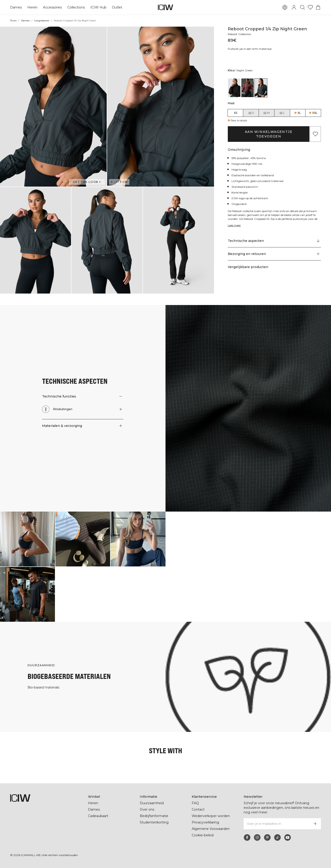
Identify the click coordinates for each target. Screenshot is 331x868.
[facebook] (247, 837)
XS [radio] (235, 113)
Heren (32, 7)
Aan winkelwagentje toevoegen (268, 132)
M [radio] (266, 113)
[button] (53, 107)
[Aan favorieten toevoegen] (315, 132)
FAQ (195, 803)
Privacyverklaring (206, 822)
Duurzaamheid (152, 803)
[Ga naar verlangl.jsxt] (310, 7)
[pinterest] (267, 837)
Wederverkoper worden (211, 816)
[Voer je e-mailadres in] (276, 824)
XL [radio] (299, 113)
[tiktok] (277, 837)
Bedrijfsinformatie (154, 816)
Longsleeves (41, 21)
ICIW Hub (98, 7)
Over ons (147, 809)
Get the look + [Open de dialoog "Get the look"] (88, 182)
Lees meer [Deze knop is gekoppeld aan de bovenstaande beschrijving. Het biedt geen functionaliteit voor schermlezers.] (235, 221)
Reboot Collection (240, 34)
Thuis (13, 21)
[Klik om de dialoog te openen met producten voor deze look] (27, 539)
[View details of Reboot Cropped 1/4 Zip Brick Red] (248, 88)
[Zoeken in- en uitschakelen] (302, 7)
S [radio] (251, 113)
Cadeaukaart (98, 816)
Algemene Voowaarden (210, 829)
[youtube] (288, 837)
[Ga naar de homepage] (165, 7)
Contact (198, 809)
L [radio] (282, 113)
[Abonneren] (315, 824)
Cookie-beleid (203, 835)
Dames (16, 7)
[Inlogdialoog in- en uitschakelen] (294, 7)
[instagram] (257, 837)
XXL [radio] (315, 113)
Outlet (116, 7)
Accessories (52, 7)
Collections (76, 7)
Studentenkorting (154, 822)
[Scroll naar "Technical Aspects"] (274, 236)
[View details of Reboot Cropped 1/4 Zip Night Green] (261, 88)
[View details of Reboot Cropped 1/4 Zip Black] (234, 88)
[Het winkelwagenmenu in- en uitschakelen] (318, 7)
